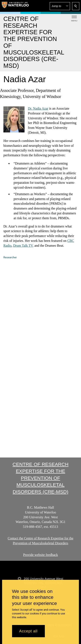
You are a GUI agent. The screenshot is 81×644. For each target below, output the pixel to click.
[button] (60, 6)
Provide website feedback (40, 555)
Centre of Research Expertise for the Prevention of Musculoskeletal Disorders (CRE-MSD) (40, 478)
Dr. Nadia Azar (38, 108)
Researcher (10, 257)
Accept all (28, 631)
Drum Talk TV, (23, 246)
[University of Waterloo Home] (15, 6)
